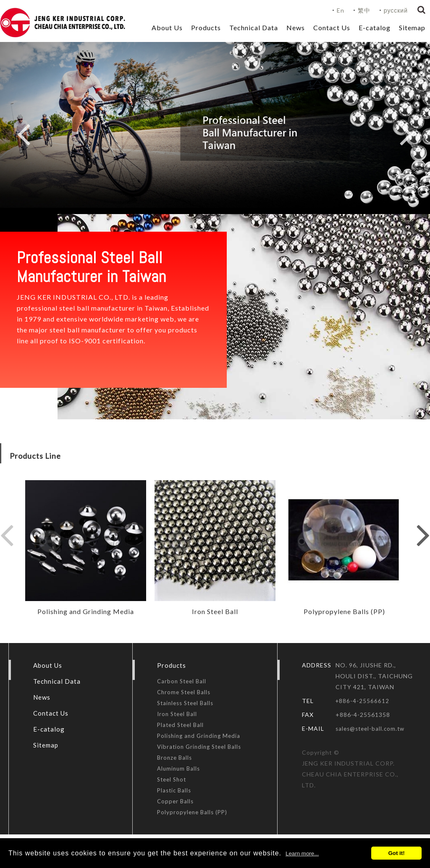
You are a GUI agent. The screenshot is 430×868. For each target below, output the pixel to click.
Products (206, 27)
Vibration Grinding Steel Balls (199, 747)
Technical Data (254, 27)
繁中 (364, 10)
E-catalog (375, 27)
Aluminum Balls (178, 769)
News (296, 27)
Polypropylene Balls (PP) (192, 812)
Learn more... (302, 854)
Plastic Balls (174, 790)
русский (396, 10)
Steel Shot (172, 779)
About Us (167, 27)
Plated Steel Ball (180, 725)
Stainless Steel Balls (185, 703)
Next (406, 134)
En (341, 10)
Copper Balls (175, 801)
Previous (24, 134)
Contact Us (332, 27)
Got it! (396, 853)
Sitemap (412, 27)
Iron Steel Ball (177, 714)
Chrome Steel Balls (184, 692)
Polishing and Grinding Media (199, 736)
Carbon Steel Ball (182, 681)
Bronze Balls (174, 758)
